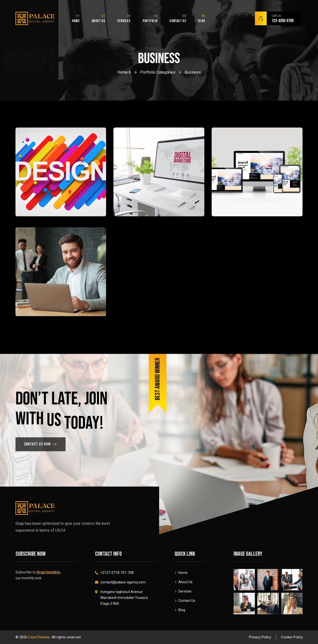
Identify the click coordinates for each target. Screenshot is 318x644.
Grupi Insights (48, 572)
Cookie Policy (292, 637)
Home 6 (124, 72)
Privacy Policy (260, 637)
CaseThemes (39, 637)
